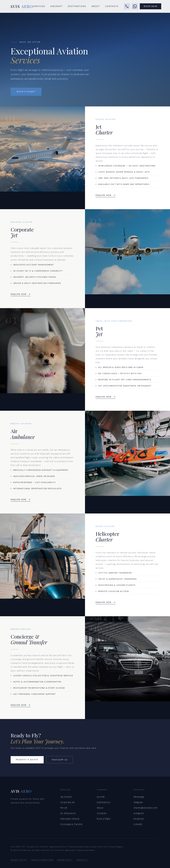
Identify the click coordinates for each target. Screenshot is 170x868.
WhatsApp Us (60, 760)
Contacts (112, 7)
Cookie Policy (65, 860)
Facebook (139, 819)
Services (39, 7)
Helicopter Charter (70, 819)
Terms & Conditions (42, 860)
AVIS (21, 7)
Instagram (139, 813)
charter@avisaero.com (145, 808)
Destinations (77, 7)
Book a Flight (26, 92)
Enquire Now (106, 195)
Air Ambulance (68, 813)
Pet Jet (64, 808)
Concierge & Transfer (71, 824)
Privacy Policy (19, 860)
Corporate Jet (67, 802)
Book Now (150, 7)
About (96, 7)
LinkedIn (138, 824)
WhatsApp (139, 797)
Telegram (138, 802)
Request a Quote (27, 760)
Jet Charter (66, 797)
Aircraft (57, 7)
